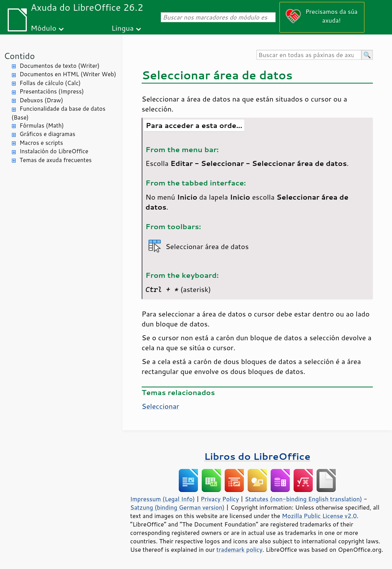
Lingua (122, 28)
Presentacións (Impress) (52, 91)
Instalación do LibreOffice (54, 151)
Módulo (43, 28)
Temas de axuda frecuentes (56, 160)
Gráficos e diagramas (47, 134)
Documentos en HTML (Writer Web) (68, 74)
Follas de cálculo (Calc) (50, 83)
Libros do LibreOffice (257, 456)
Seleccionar (160, 406)
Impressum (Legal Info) (163, 499)
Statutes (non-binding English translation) (303, 499)
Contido (19, 56)
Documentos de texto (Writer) (60, 66)
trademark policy (239, 549)
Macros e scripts (41, 143)
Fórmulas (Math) (42, 125)
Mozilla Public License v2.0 (319, 516)
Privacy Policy (220, 499)
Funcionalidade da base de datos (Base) (58, 113)
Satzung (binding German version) (177, 507)
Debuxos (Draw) (41, 100)
